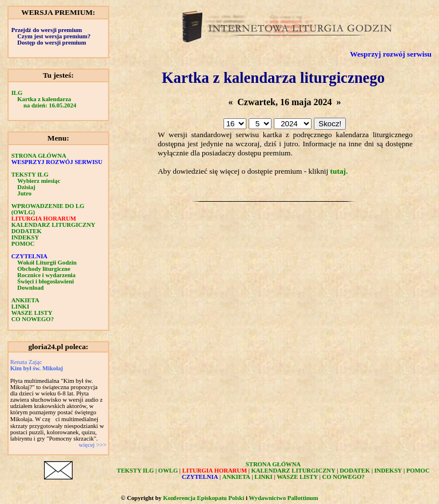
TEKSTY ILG (30, 175)
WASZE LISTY (32, 313)
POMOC (23, 244)
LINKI (20, 307)
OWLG (168, 471)
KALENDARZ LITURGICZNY (53, 225)
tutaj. (339, 171)
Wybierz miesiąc (39, 181)
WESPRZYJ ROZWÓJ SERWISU (57, 162)
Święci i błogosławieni (45, 281)
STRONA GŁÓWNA (39, 156)
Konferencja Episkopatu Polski (203, 498)
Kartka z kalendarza (44, 99)
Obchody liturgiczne (44, 269)
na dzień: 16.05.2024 (50, 105)
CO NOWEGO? (33, 319)
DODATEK (27, 231)
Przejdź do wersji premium (47, 30)
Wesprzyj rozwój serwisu (391, 54)
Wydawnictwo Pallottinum (283, 498)
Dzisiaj (26, 187)
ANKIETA (25, 300)
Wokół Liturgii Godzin (47, 263)
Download (30, 288)
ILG (17, 93)
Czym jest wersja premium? (54, 36)
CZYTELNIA (29, 256)
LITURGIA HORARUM (44, 219)
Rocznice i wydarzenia (46, 275)
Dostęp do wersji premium (51, 43)
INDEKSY (25, 237)
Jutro (24, 193)
